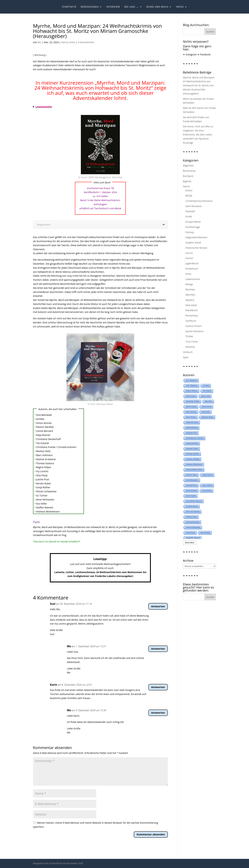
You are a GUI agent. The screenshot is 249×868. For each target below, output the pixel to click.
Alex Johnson (191, 412)
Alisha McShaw (192, 428)
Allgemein (188, 165)
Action (189, 190)
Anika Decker (208, 475)
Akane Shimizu (192, 391)
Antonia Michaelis (193, 522)
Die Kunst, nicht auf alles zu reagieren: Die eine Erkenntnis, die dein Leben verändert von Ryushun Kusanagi (198, 134)
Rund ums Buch (157, 7)
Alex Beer (209, 401)
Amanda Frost (191, 433)
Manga (189, 284)
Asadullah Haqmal (193, 538)
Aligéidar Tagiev (207, 417)
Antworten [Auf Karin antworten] (158, 687)
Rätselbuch (192, 310)
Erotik (189, 216)
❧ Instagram (190, 54)
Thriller (189, 336)
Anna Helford (207, 485)
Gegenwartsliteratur (197, 237)
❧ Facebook (204, 54)
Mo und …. (131, 7)
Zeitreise (190, 347)
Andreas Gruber (192, 449)
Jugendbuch (192, 263)
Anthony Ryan (191, 517)
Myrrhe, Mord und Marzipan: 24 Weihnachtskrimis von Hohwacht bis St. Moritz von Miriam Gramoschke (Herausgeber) (199, 85)
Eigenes (187, 181)
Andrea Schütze (192, 443)
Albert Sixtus (191, 396)
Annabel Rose (191, 485)
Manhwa (190, 289)
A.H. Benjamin (192, 380)
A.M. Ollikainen (192, 386)
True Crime (192, 342)
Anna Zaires (207, 491)
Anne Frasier (191, 496)
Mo (39, 42)
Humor (189, 258)
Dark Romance (194, 206)
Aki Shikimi (207, 391)
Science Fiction (194, 326)
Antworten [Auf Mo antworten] (158, 649)
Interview (113, 7)
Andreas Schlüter (193, 454)
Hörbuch (188, 352)
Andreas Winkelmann (194, 464)
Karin (54, 685)
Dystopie (190, 211)
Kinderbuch (192, 269)
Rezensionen (90, 7)
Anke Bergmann (192, 480)
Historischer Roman (196, 248)
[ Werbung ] (40, 55)
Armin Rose (191, 533)
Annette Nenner (192, 506)
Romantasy (192, 315)
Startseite (69, 7)
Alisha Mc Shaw (192, 422)
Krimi (72, 42)
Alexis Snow (207, 407)
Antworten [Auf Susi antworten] (158, 606)
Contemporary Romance (199, 201)
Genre (65, 42)
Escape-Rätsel (193, 222)
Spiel (186, 357)
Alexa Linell (206, 396)
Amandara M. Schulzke (195, 438)
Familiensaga (193, 227)
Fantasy (190, 232)
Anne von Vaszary (193, 512)
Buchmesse (189, 171)
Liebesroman (193, 279)
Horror (189, 253)
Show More (190, 543)
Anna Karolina (191, 491)
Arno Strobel (205, 533)
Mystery (190, 300)
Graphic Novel (193, 243)
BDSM (189, 196)
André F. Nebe (192, 475)
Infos (180, 7)
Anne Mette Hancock (194, 501)
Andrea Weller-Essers (194, 470)
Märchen (190, 295)
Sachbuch (191, 321)
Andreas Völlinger (193, 459)
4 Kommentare (86, 42)
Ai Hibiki (206, 386)
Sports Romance (195, 331)
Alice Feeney (191, 417)
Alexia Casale (191, 407)
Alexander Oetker (193, 401)
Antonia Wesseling (193, 527)
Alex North (206, 412)
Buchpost (188, 176)
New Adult (191, 305)
